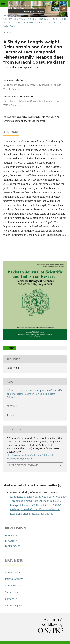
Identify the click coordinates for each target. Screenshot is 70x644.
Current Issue (13, 572)
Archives (19, 15)
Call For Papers (14, 605)
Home (7, 15)
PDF (11, 348)
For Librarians (13, 546)
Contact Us (11, 599)
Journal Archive (14, 579)
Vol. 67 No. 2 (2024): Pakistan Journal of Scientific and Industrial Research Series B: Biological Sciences (34, 22)
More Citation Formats (24, 465)
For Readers (11, 536)
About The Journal (16, 586)
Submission (11, 592)
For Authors (11, 541)
